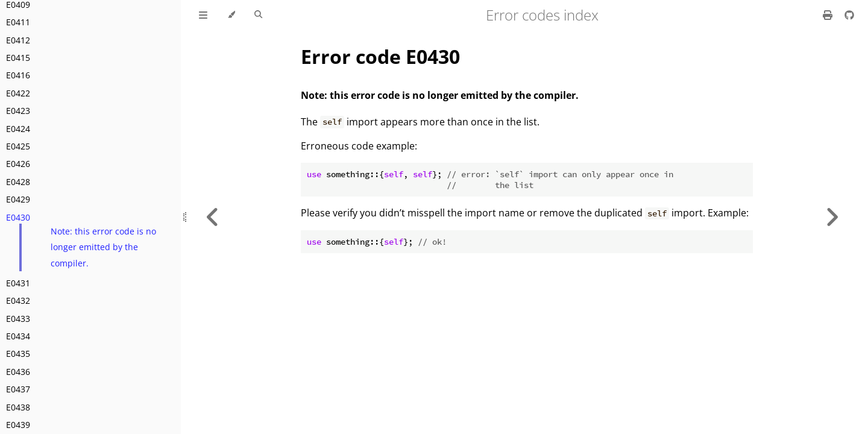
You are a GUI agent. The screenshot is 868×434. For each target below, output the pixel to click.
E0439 (18, 425)
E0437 (18, 389)
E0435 (18, 354)
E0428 (18, 182)
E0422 (18, 93)
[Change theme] (231, 15)
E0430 (18, 217)
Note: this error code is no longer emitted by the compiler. (103, 247)
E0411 (18, 22)
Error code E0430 (380, 56)
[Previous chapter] (213, 217)
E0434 (18, 336)
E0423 (18, 111)
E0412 (18, 40)
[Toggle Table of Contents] (203, 15)
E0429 (18, 199)
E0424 (18, 129)
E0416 (18, 75)
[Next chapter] (832, 217)
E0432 (18, 300)
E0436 (18, 372)
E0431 (18, 283)
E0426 (18, 164)
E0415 (18, 58)
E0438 (18, 407)
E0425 (18, 146)
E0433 (18, 319)
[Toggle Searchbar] (258, 15)
